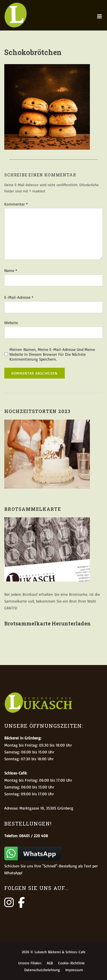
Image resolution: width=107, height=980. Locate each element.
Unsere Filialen (30, 963)
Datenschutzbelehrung (42, 970)
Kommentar (16, 204)
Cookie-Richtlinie (71, 963)
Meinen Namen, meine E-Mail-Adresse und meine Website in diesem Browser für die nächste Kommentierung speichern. (52, 354)
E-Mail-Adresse (19, 297)
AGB (50, 963)
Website (11, 323)
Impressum (74, 970)
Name (11, 270)
